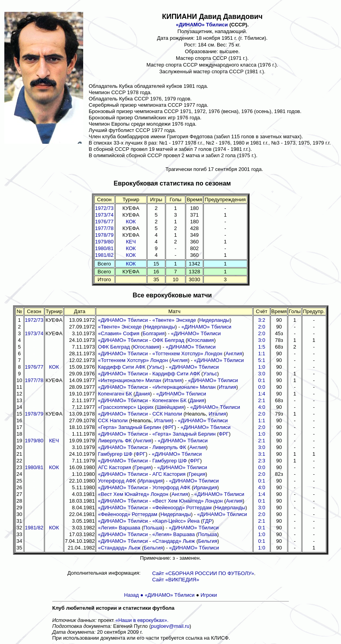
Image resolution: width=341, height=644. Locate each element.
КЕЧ (131, 242)
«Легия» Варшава (119, 528)
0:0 (262, 387)
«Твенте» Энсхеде (174, 320)
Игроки (209, 595)
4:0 (262, 487)
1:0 (262, 367)
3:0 (262, 374)
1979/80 (104, 242)
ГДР (207, 521)
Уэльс (156, 367)
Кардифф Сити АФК (122, 367)
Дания (143, 394)
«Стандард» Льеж (173, 541)
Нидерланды (214, 320)
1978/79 (104, 235)
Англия (234, 354)
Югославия (200, 340)
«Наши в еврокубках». (142, 620)
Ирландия (151, 481)
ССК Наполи (167, 414)
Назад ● (134, 595)
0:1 (262, 380)
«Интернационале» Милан (130, 380)
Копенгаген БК (115, 394)
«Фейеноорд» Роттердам (182, 508)
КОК (131, 222)
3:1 (262, 454)
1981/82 (104, 255)
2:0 (262, 427)
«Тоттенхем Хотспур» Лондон (187, 354)
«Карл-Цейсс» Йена (176, 521)
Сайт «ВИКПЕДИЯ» (176, 580)
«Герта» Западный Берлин (129, 427)
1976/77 (104, 222)
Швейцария (170, 407)
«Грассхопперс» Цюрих (126, 407)
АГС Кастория (114, 467)
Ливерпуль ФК (115, 441)
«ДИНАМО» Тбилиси (202, 25)
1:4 (262, 494)
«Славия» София (118, 333)
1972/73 (104, 208)
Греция (143, 467)
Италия (173, 380)
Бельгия (208, 541)
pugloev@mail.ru (170, 626)
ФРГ (170, 427)
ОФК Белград (168, 340)
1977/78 (104, 228)
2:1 (262, 441)
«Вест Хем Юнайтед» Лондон (133, 494)
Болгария (153, 333)
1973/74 (104, 215)
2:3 (262, 461)
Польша (153, 528)
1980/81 (104, 248)
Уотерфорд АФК (117, 481)
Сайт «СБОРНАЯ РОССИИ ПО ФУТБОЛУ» (203, 573)
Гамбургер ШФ (115, 454)
